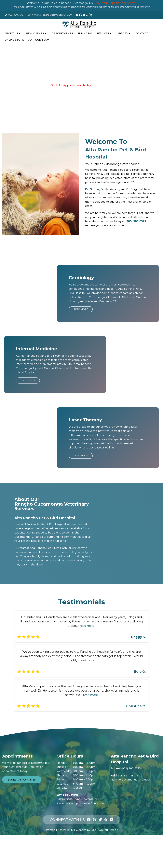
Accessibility (66, 830)
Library (122, 33)
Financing (85, 33)
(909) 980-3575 (15, 15)
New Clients (35, 33)
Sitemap (50, 830)
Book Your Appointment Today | (115, 3)
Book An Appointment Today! (71, 85)
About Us (11, 33)
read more (87, 626)
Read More (81, 309)
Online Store (14, 40)
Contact (142, 33)
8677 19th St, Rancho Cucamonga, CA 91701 (50, 15)
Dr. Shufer (92, 189)
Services (103, 33)
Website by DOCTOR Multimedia (97, 830)
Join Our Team (39, 40)
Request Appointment (22, 780)
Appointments (62, 33)
